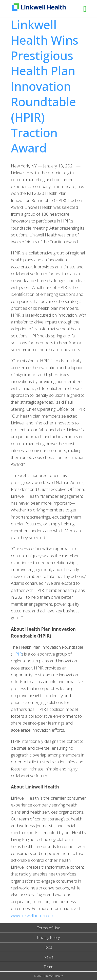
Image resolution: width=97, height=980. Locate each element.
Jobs (48, 947)
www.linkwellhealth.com (33, 915)
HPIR (17, 654)
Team (48, 967)
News (49, 957)
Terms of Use (49, 928)
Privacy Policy (48, 937)
